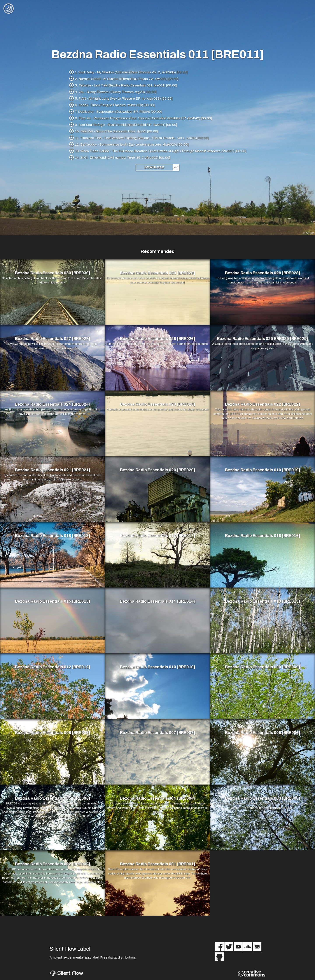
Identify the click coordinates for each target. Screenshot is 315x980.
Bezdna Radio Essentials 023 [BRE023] (158, 405)
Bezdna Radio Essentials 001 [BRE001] (158, 864)
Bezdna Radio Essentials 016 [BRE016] (263, 536)
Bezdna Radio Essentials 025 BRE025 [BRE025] (262, 339)
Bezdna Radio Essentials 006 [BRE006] (263, 733)
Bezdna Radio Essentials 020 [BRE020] (158, 470)
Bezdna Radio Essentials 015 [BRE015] (53, 602)
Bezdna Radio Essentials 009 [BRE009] (263, 667)
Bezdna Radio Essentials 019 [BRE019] (263, 470)
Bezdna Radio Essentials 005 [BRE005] (53, 799)
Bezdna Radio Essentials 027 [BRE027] (53, 339)
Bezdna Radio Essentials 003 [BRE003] (263, 799)
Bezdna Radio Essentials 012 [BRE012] (53, 667)
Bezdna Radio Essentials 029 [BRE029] (158, 273)
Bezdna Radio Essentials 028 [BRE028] (263, 273)
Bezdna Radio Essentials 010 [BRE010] (158, 667)
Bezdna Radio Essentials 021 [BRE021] (53, 470)
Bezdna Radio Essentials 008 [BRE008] (53, 733)
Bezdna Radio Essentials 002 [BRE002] (53, 864)
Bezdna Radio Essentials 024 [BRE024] (53, 405)
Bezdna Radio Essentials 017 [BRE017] (158, 536)
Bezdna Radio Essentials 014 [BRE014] (158, 602)
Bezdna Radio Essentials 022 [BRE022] (263, 405)
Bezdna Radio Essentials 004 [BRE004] (158, 799)
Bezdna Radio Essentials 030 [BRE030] (53, 273)
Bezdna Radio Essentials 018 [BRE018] (53, 536)
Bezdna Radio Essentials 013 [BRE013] (263, 602)
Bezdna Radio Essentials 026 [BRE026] (158, 339)
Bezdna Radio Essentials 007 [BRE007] (158, 733)
